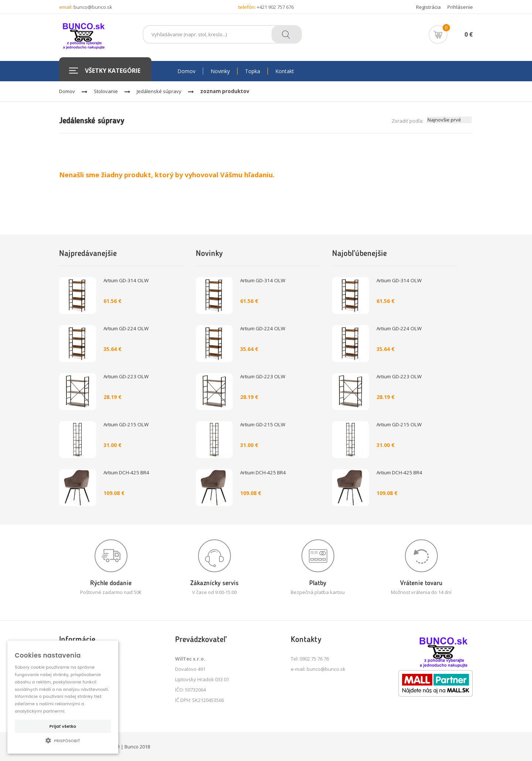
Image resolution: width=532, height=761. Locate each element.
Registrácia (428, 7)
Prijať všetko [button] (63, 726)
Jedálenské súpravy (159, 91)
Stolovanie (106, 91)
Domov (67, 91)
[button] (63, 740)
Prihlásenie (460, 7)
